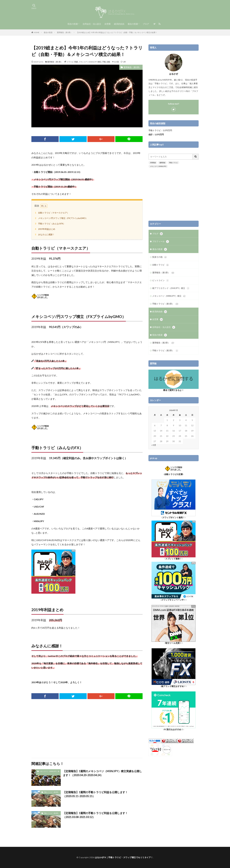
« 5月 (154, 445)
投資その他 (160, 257)
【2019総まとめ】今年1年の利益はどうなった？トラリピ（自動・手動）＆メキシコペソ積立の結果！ (117, 32)
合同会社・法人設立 (92, 24)
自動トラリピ (161, 265)
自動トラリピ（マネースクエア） (51, 213)
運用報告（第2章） (163, 343)
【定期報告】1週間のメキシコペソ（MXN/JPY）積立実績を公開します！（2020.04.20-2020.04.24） (102, 773)
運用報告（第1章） (64, 32)
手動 (104, 62)
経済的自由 (119, 24)
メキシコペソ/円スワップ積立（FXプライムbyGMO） (61, 218)
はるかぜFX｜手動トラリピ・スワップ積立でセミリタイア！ (124, 857)
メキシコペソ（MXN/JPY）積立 (48, 772)
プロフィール (161, 242)
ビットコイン (161, 281)
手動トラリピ (173, 163)
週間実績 (162, 163)
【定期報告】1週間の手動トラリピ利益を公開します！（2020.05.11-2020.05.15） (95, 794)
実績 (76, 62)
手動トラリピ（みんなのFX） (50, 224)
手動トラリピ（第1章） (51, 792)
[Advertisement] (87, 728)
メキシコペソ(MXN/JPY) (158, 166)
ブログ (146, 24)
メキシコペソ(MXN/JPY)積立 (90, 62)
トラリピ (70, 62)
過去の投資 (133, 24)
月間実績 (153, 163)
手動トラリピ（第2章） (165, 351)
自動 (108, 62)
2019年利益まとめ (45, 229)
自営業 (108, 24)
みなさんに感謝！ (44, 234)
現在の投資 (73, 24)
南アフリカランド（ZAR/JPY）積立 (171, 288)
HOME (37, 32)
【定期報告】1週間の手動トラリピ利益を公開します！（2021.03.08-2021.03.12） (95, 815)
